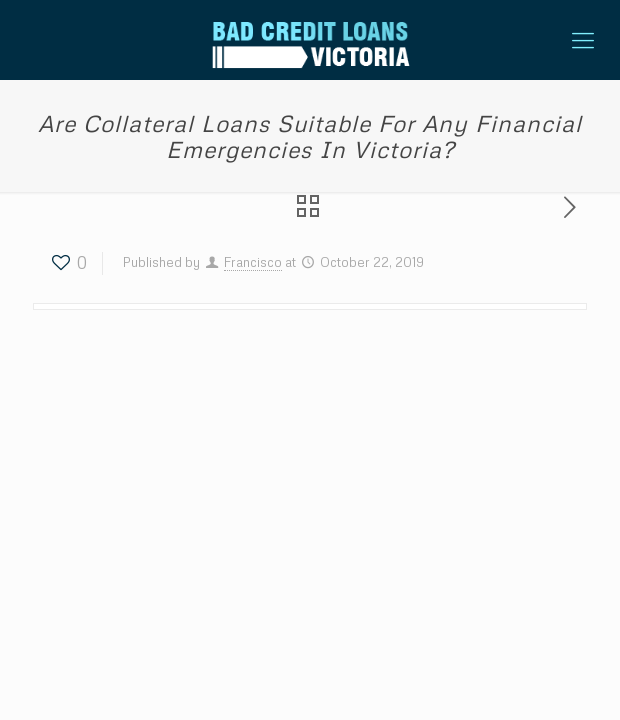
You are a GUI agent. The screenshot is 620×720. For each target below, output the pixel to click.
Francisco (253, 262)
